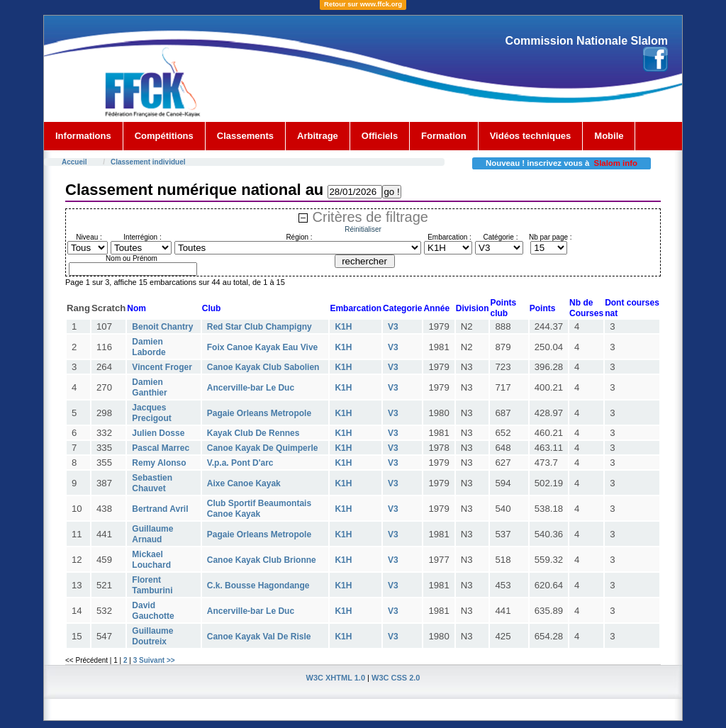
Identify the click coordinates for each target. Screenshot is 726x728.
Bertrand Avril (160, 509)
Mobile (609, 136)
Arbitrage (318, 136)
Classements (245, 136)
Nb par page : (551, 237)
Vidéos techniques (531, 136)
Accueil (74, 162)
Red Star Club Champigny (259, 327)
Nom (136, 308)
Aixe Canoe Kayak (244, 483)
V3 (393, 327)
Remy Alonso (159, 463)
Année (436, 308)
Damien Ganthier (149, 387)
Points (543, 308)
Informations (83, 136)
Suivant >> (157, 660)
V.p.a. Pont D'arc (240, 463)
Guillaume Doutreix (152, 636)
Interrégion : (142, 237)
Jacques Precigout (151, 413)
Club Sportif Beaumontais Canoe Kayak (259, 509)
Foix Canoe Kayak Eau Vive (263, 347)
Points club (503, 308)
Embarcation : (449, 237)
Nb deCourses (586, 308)
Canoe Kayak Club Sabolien (263, 367)
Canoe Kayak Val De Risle (259, 637)
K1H (343, 327)
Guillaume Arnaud (152, 534)
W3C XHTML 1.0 (336, 678)
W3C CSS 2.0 (396, 678)
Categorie (402, 308)
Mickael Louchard (151, 560)
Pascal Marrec (161, 448)
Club (212, 308)
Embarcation (356, 308)
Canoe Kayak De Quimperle (263, 448)
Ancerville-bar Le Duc (251, 388)
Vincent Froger (162, 367)
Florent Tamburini (152, 585)
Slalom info (616, 163)
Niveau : (89, 237)
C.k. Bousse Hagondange (258, 586)
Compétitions (164, 136)
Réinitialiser (363, 229)
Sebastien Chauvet (152, 483)
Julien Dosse (158, 433)
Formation (444, 136)
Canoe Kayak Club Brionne (262, 560)
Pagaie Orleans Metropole (259, 413)
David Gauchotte (153, 611)
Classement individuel (148, 162)
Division (473, 308)
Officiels (380, 136)
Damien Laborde (149, 347)
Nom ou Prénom (132, 258)
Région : (299, 237)
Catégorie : (501, 237)
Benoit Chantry (162, 327)
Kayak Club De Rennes (253, 433)
